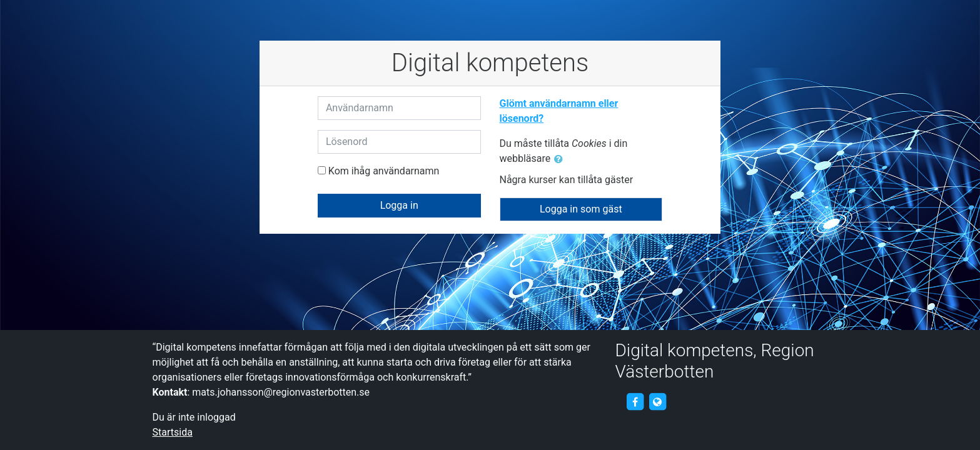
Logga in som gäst (581, 209)
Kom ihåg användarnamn (384, 171)
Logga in (399, 205)
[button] (561, 159)
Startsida (173, 432)
